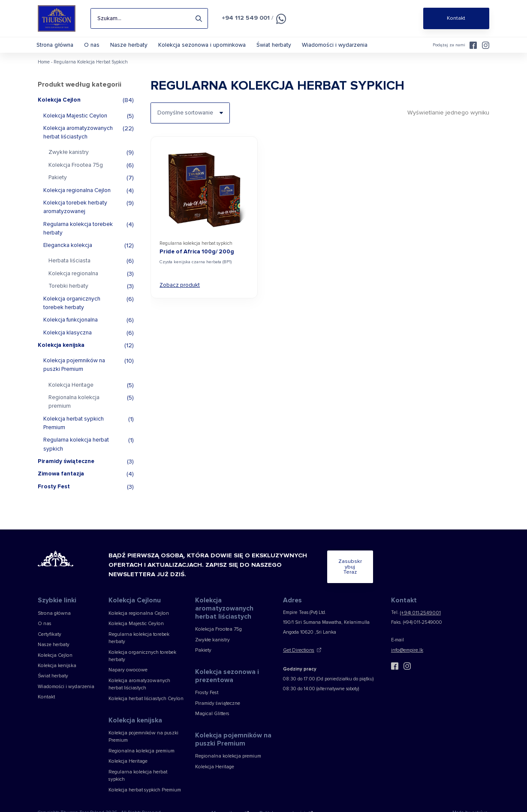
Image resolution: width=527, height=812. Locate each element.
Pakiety (58, 184)
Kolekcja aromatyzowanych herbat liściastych (78, 139)
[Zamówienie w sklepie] (190, 119)
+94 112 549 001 (244, 18)
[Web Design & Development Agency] (480, 790)
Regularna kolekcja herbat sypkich (76, 451)
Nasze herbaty (132, 45)
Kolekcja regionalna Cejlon (77, 196)
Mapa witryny (230, 790)
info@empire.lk (407, 651)
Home (44, 68)
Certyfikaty (49, 634)
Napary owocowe (126, 661)
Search (199, 18)
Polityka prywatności (281, 790)
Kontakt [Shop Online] (456, 18)
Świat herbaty (276, 45)
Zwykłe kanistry (69, 159)
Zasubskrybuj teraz (334, 571)
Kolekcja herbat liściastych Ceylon (143, 687)
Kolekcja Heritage (71, 391)
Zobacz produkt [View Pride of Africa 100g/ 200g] (179, 291)
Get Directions (298, 651)
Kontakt (46, 693)
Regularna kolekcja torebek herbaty (78, 235)
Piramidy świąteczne (66, 468)
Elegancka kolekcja (68, 252)
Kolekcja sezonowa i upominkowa (205, 45)
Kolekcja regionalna (73, 280)
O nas (94, 45)
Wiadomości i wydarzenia (337, 45)
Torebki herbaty (68, 292)
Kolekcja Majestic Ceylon (75, 122)
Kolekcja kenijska (61, 352)
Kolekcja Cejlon (59, 106)
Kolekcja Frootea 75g (76, 171)
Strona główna (56, 45)
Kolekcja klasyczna (68, 339)
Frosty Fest (54, 493)
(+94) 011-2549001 (419, 615)
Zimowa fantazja (61, 480)
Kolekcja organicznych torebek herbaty (72, 309)
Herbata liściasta (69, 267)
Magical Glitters (211, 711)
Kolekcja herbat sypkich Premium (74, 429)
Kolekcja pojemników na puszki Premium (74, 371)
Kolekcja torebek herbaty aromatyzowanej (75, 214)
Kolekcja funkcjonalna (71, 326)
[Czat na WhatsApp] (278, 19)
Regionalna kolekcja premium (74, 408)
